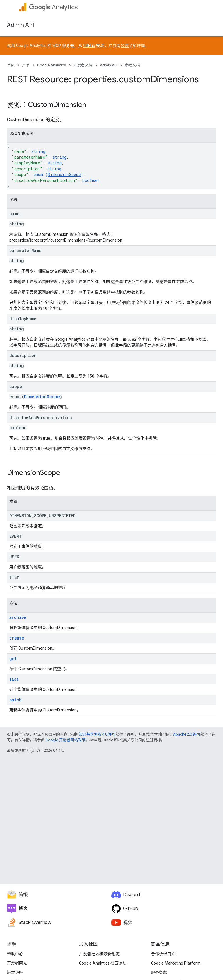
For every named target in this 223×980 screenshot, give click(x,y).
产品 (26, 65)
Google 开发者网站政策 (65, 740)
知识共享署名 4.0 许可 (97, 734)
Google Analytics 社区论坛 (103, 963)
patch (16, 700)
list (14, 679)
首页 (11, 65)
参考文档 (132, 65)
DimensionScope (64, 174)
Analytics (53, 7)
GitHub (89, 46)
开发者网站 (17, 963)
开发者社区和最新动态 (99, 954)
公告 (125, 46)
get (13, 659)
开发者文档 (83, 65)
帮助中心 (15, 954)
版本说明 (15, 972)
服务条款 (159, 972)
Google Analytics (52, 65)
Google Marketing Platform (176, 963)
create (17, 638)
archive (18, 617)
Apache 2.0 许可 (187, 734)
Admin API (20, 25)
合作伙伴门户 (163, 954)
